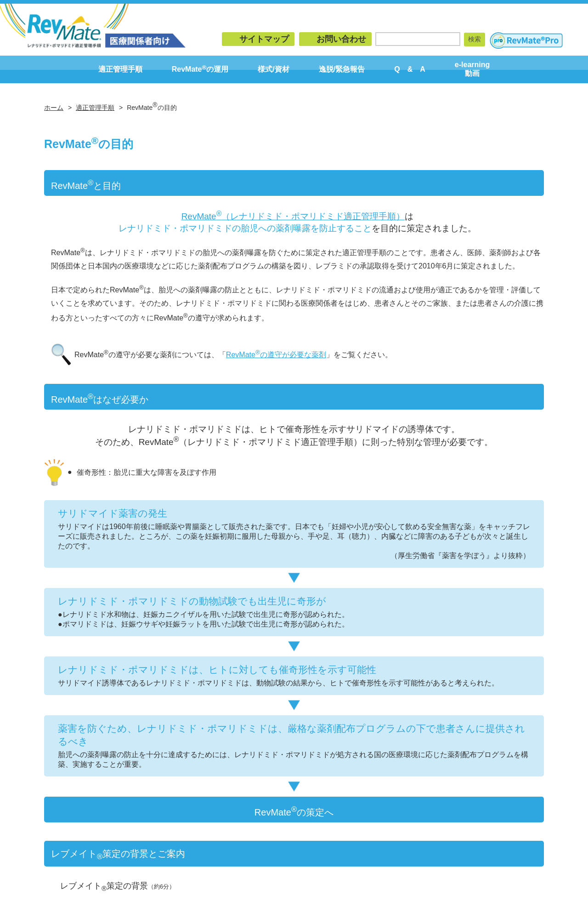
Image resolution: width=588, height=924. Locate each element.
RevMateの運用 (200, 69)
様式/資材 (273, 69)
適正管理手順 (120, 69)
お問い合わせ (341, 39)
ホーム (54, 108)
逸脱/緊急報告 (342, 69)
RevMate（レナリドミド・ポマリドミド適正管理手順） (293, 216)
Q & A (410, 69)
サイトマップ (264, 39)
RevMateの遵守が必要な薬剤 (276, 355)
